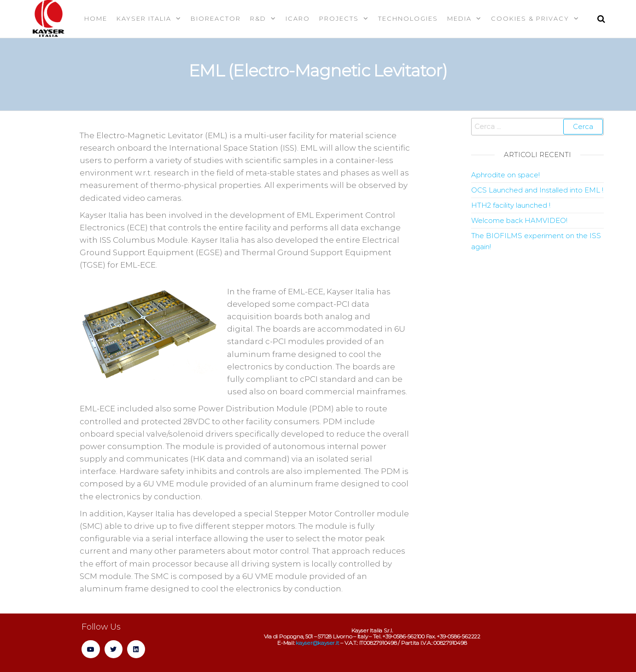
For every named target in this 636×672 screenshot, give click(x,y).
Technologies (408, 18)
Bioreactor (216, 18)
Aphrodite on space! (505, 175)
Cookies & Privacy (530, 18)
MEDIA (459, 18)
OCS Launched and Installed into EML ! (537, 190)
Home (96, 18)
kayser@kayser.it (317, 643)
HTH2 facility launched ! (511, 205)
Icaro (298, 18)
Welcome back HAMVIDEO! (519, 220)
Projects (339, 18)
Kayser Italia (144, 18)
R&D (258, 18)
